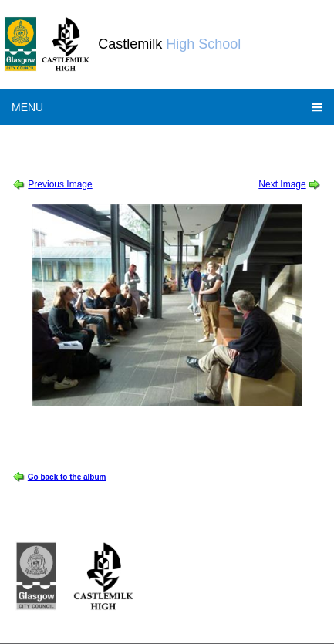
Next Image (282, 184)
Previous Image (60, 184)
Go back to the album (67, 477)
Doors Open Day (135, 142)
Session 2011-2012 (57, 142)
